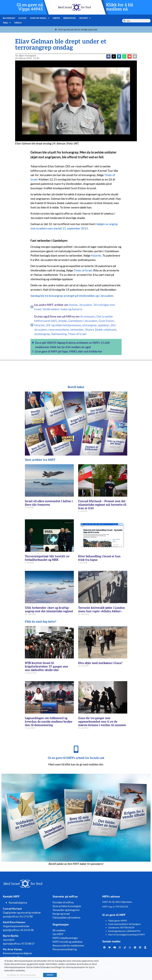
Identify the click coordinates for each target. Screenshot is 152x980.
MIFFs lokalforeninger (65, 938)
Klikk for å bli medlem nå (120, 7)
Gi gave (22, 18)
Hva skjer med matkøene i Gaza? (100, 663)
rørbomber (77, 329)
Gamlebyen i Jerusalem (83, 321)
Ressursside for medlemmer (68, 945)
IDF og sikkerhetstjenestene (64, 325)
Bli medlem (9, 18)
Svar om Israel (40, 18)
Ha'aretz (39, 325)
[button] (114, 56)
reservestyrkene (58, 329)
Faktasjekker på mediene (66, 917)
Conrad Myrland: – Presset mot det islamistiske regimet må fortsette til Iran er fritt (102, 505)
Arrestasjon (88, 316)
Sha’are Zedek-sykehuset (101, 329)
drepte (63, 321)
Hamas (73, 305)
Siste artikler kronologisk (67, 906)
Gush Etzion (106, 321)
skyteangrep (42, 334)
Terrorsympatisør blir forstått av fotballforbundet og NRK (47, 558)
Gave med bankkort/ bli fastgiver (124, 924)
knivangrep (89, 325)
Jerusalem (85, 305)
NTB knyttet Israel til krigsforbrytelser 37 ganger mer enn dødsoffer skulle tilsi (47, 667)
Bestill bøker (76, 387)
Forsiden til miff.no (63, 902)
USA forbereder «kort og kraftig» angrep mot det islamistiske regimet (49, 610)
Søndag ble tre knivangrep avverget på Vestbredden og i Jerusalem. (72, 296)
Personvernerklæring (65, 949)
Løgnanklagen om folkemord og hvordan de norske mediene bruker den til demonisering (49, 722)
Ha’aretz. (96, 255)
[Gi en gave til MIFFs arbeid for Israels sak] (76, 749)
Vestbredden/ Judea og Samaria (62, 309)
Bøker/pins (69, 18)
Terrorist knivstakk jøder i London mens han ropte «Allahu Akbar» (102, 610)
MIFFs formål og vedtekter (68, 942)
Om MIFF (85, 18)
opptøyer (104, 325)
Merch (18, 23)
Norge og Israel (61, 914)
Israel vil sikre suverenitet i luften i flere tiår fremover (49, 503)
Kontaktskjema (18, 903)
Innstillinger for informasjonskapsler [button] (22, 975)
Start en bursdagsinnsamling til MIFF (127, 934)
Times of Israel (83, 270)
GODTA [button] (50, 975)
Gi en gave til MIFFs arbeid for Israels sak (76, 758)
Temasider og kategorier (66, 910)
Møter (56, 18)
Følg (7, 23)
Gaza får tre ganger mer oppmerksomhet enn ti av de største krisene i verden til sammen (102, 722)
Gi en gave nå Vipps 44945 (30, 7)
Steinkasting (59, 334)
